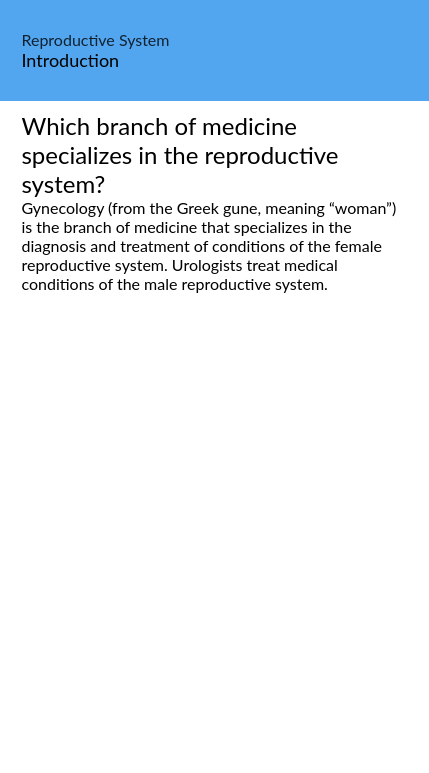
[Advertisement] (214, 555)
